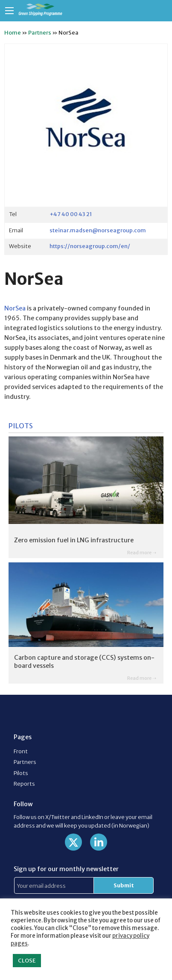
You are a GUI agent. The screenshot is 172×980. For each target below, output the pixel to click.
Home (13, 32)
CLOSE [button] (27, 961)
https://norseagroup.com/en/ (90, 246)
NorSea (15, 308)
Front (21, 751)
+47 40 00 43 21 (71, 214)
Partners (40, 32)
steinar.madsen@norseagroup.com (98, 230)
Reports (24, 784)
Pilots (21, 773)
